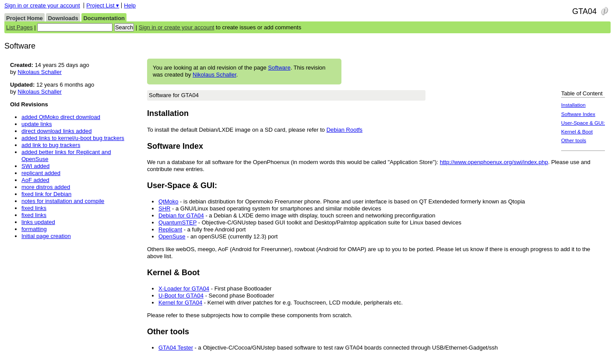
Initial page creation (46, 236)
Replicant (170, 229)
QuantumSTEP (177, 222)
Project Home (25, 18)
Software (279, 68)
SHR (164, 208)
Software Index (578, 114)
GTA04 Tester (176, 348)
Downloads (63, 18)
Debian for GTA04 (181, 215)
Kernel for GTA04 (180, 303)
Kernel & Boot (577, 131)
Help (130, 5)
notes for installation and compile (63, 201)
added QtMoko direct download (61, 117)
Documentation (104, 18)
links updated (38, 222)
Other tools (574, 140)
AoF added (35, 180)
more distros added (46, 187)
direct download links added (56, 131)
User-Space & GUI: (583, 123)
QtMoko (169, 201)
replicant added (41, 173)
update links (37, 124)
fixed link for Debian (46, 194)
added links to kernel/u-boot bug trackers (73, 138)
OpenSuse (172, 236)
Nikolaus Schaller (214, 75)
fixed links (34, 208)
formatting (34, 229)
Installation (573, 105)
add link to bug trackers (51, 145)
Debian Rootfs (344, 130)
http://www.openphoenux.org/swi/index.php (494, 162)
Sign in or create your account (42, 5)
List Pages (19, 27)
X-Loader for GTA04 (184, 289)
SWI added (35, 166)
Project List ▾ (103, 5)
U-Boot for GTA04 (181, 296)
